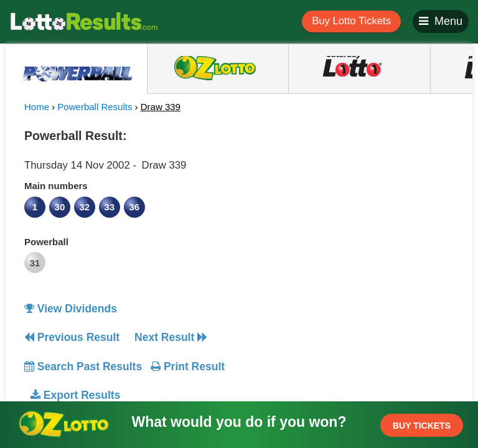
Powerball (46, 242)
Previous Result (72, 337)
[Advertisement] (353, 202)
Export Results (75, 395)
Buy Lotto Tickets (351, 21)
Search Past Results (83, 366)
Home (37, 107)
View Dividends (71, 309)
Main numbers (56, 186)
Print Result (188, 366)
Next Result (171, 337)
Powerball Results (95, 107)
